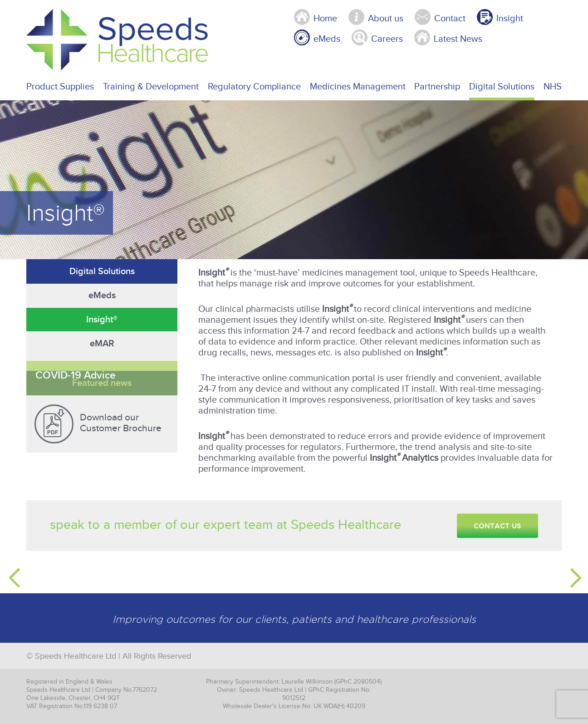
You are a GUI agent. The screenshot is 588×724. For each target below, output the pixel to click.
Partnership (437, 86)
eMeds (102, 296)
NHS (553, 86)
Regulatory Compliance (254, 86)
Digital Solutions (502, 86)
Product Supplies (60, 86)
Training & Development (151, 86)
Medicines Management (358, 86)
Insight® (102, 320)
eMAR (102, 344)
